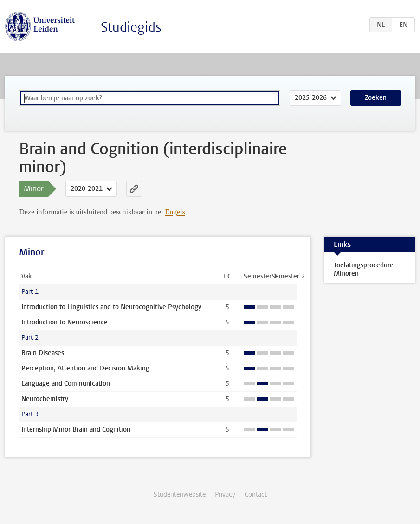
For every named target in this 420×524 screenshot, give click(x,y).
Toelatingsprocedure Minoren (364, 269)
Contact (256, 495)
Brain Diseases (43, 353)
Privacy (225, 495)
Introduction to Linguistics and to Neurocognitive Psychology (111, 307)
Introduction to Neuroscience (65, 322)
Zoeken (376, 98)
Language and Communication (66, 384)
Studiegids (131, 27)
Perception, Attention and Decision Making (85, 368)
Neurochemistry (45, 399)
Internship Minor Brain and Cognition (76, 430)
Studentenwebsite (180, 495)
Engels (175, 212)
